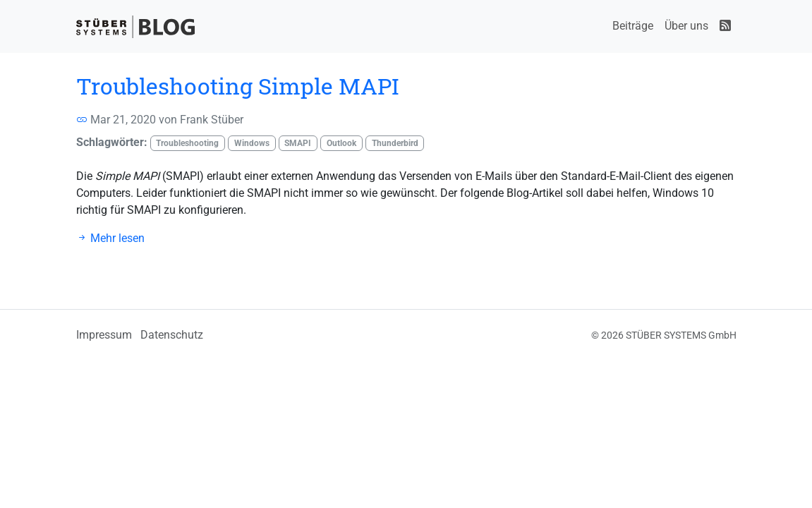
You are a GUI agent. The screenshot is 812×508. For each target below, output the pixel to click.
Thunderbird (395, 143)
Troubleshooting (187, 143)
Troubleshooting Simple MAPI (238, 86)
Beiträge (633, 26)
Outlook (341, 143)
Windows (252, 143)
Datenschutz (172, 335)
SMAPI (298, 143)
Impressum (104, 335)
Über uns (686, 26)
